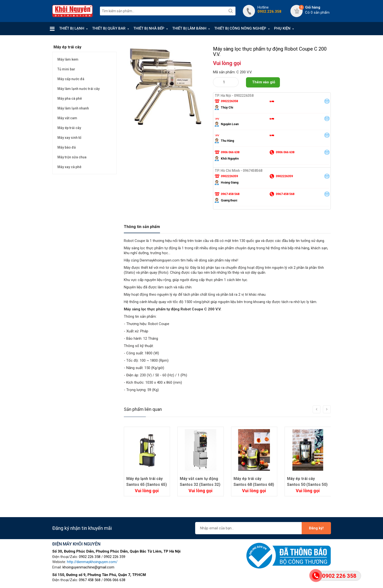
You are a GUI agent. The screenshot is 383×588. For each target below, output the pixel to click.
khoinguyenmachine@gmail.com (88, 567)
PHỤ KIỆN (282, 28)
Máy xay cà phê (69, 167)
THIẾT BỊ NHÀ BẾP (149, 28)
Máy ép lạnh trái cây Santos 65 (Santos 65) (147, 482)
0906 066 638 (115, 580)
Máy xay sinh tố (69, 138)
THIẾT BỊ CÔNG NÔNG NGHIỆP (240, 28)
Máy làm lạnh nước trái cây (79, 89)
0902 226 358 (90, 557)
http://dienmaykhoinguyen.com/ (92, 562)
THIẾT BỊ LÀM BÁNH (189, 28)
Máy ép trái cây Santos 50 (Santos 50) (307, 482)
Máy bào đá (67, 147)
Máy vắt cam (67, 118)
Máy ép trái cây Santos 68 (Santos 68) (254, 482)
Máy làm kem (68, 59)
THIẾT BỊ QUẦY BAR (109, 28)
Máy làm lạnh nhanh (73, 108)
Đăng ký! (316, 528)
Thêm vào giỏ (264, 82)
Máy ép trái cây (69, 128)
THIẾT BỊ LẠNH (72, 28)
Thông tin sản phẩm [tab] (142, 227)
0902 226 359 (115, 557)
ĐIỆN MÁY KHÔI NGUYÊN (76, 544)
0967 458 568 (90, 580)
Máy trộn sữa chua (72, 157)
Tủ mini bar (66, 69)
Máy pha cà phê (70, 98)
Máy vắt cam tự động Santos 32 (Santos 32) (200, 482)
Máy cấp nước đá (71, 79)
